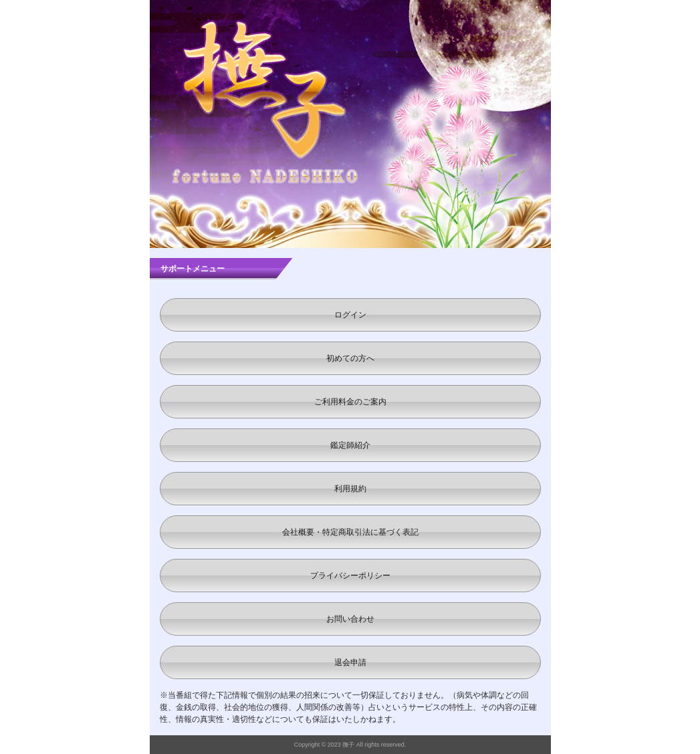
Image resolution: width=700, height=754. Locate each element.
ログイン (350, 315)
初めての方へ (350, 358)
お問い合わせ (350, 619)
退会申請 (350, 662)
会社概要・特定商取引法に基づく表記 (350, 532)
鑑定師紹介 (350, 445)
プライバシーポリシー (350, 576)
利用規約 (350, 489)
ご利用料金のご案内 (350, 402)
